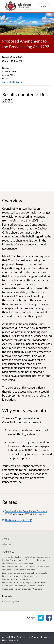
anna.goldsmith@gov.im (13, 82)
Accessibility (8, 637)
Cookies (35, 637)
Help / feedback (10, 640)
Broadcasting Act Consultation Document (25, 511)
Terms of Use (23, 637)
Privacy (45, 637)
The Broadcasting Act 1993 (17, 520)
